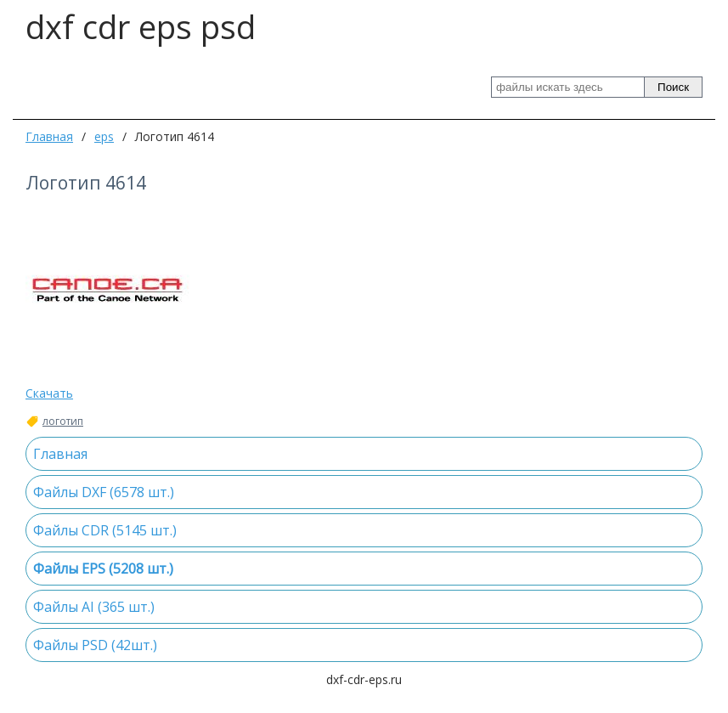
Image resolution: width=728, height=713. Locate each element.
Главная (49, 136)
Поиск (673, 87)
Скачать (49, 393)
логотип (63, 422)
